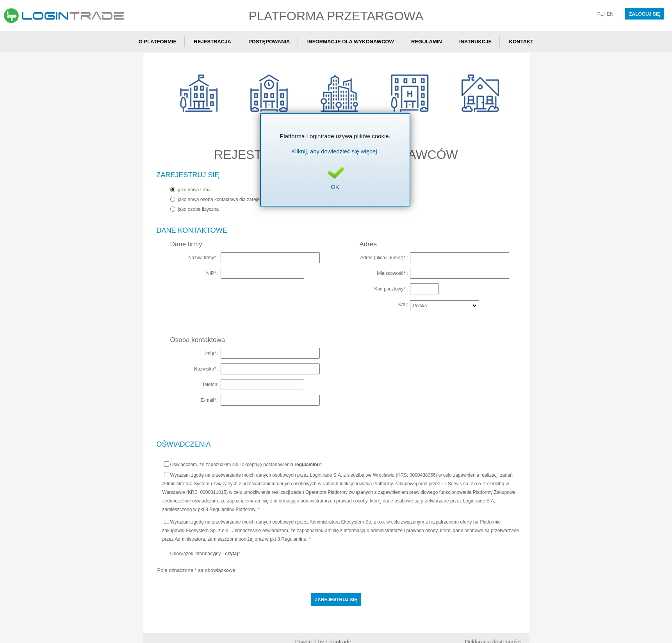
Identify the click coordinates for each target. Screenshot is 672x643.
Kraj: (403, 304)
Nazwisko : (206, 369)
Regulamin (427, 42)
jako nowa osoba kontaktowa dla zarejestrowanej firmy (235, 199)
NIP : (212, 273)
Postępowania (269, 42)
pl (600, 14)
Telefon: (210, 384)
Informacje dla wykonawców (351, 42)
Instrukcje (475, 42)
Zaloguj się (645, 14)
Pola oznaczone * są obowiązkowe (196, 570)
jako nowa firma (194, 190)
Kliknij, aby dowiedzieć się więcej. (335, 151)
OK (335, 187)
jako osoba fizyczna (199, 209)
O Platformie (158, 42)
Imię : (212, 353)
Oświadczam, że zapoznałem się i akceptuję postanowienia (243, 464)
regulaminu (307, 465)
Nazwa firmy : (203, 257)
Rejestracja (213, 42)
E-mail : (209, 400)
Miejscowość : (392, 273)
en (610, 14)
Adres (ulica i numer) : (384, 257)
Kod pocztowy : (391, 289)
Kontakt (521, 42)
